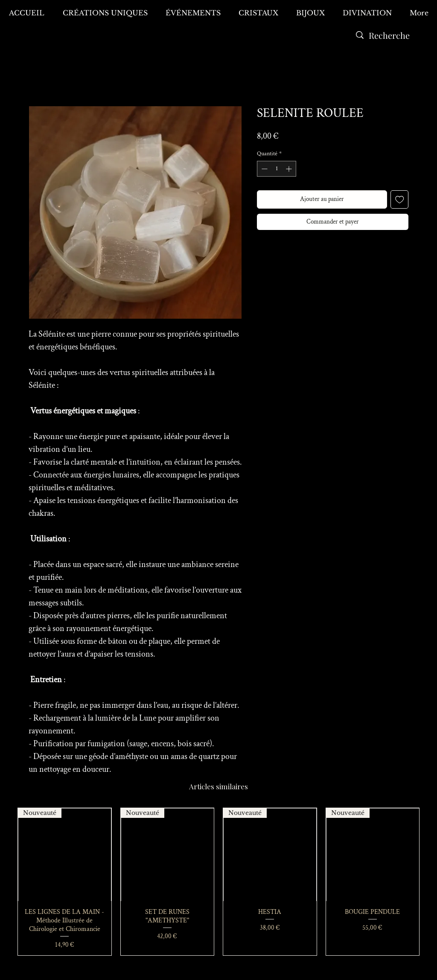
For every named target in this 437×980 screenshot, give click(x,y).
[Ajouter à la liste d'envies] (400, 199)
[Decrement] (264, 169)
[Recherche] (389, 35)
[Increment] (290, 169)
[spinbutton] (277, 169)
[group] (218, 882)
